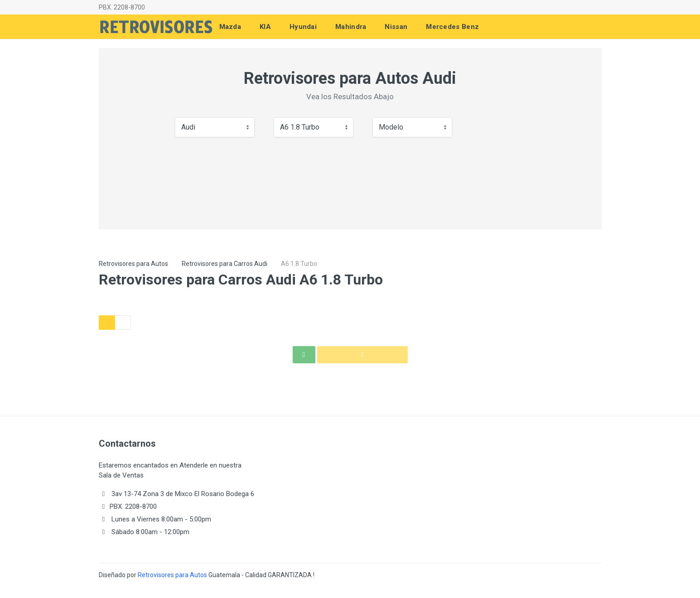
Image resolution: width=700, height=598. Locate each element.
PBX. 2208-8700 (122, 7)
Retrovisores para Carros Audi (224, 264)
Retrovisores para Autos (133, 264)
